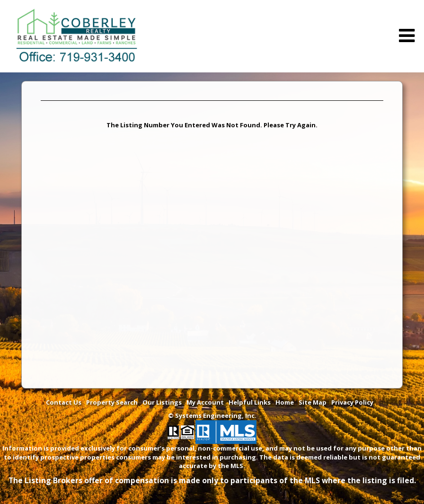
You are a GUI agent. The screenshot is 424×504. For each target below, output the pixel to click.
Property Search (112, 402)
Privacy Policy (352, 402)
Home (285, 402)
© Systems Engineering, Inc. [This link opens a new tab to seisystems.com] (212, 416)
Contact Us (64, 402)
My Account (205, 402)
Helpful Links (250, 402)
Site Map (313, 402)
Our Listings (162, 402)
